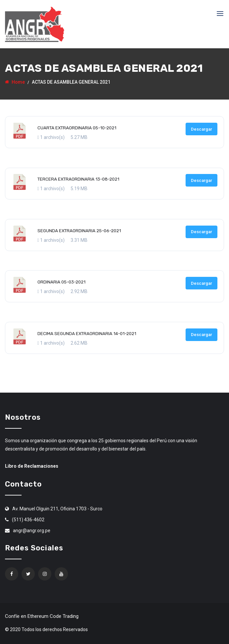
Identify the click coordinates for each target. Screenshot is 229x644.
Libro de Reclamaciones (32, 466)
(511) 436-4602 (28, 520)
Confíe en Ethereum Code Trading (42, 616)
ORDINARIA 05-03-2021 (61, 282)
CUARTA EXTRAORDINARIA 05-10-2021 (77, 128)
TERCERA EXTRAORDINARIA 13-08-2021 (78, 179)
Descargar (201, 129)
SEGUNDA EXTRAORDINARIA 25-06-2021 (79, 231)
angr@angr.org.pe (32, 531)
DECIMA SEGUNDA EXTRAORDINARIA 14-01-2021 (87, 334)
